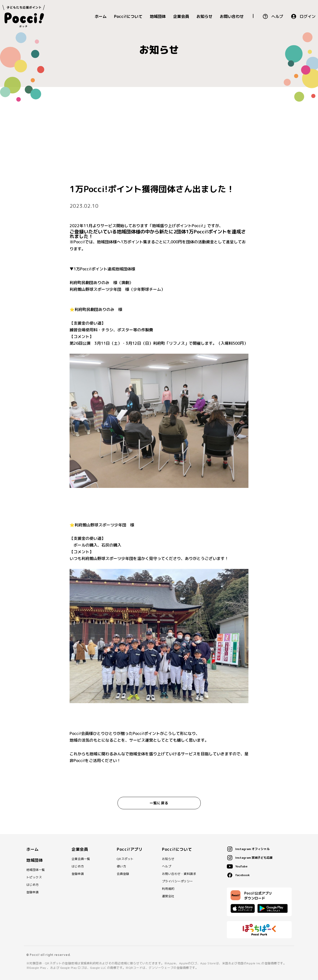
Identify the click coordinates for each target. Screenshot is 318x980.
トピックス (34, 877)
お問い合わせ (232, 16)
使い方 (121, 866)
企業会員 (181, 16)
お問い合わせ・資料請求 (179, 874)
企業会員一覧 (81, 859)
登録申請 (33, 892)
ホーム (101, 16)
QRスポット (125, 859)
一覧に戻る (159, 803)
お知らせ (204, 16)
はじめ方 (33, 885)
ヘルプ (277, 16)
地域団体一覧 (36, 870)
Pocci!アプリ (130, 849)
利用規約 (168, 889)
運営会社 (168, 896)
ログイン (308, 16)
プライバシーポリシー (178, 881)
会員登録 (123, 874)
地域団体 (158, 16)
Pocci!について (128, 16)
